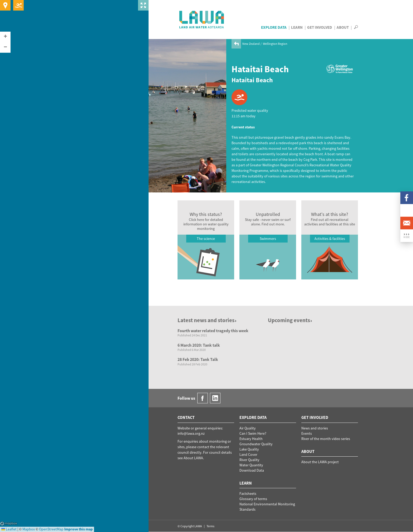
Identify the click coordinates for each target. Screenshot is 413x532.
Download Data (252, 470)
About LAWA (193, 458)
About (343, 27)
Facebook (407, 198)
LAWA (202, 20)
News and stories (315, 428)
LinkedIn (407, 210)
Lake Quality (249, 449)
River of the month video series (326, 439)
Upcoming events (290, 320)
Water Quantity (251, 465)
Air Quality (248, 428)
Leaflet (9, 529)
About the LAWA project (320, 462)
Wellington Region (275, 44)
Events (307, 433)
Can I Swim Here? (253, 433)
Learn (297, 27)
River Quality (249, 460)
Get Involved (320, 27)
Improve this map (78, 529)
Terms (210, 526)
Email (407, 223)
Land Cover (248, 454)
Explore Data (274, 27)
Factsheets (248, 494)
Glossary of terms (253, 499)
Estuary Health (251, 439)
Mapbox (9, 524)
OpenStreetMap (51, 529)
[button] (5, 37)
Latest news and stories (207, 320)
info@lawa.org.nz (191, 433)
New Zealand (251, 44)
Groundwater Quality (256, 444)
